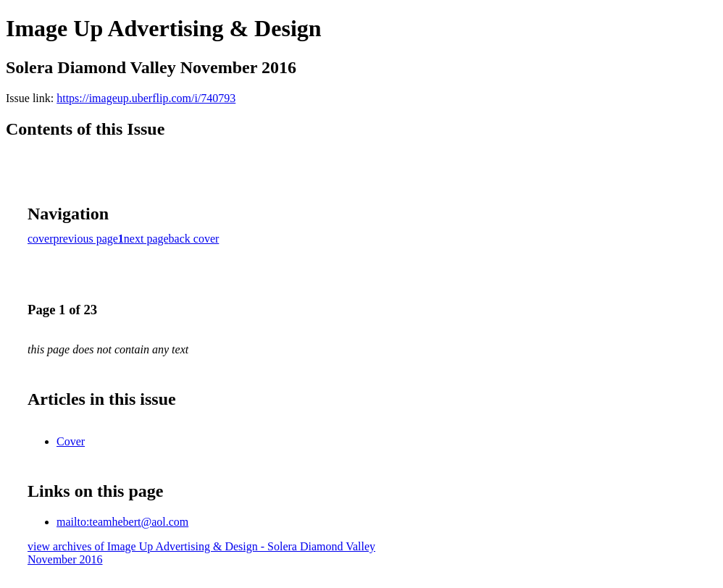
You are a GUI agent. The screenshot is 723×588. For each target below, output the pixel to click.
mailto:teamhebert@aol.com (122, 522)
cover (41, 239)
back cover (194, 239)
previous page (86, 239)
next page (146, 239)
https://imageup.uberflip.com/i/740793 (146, 98)
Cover (71, 441)
